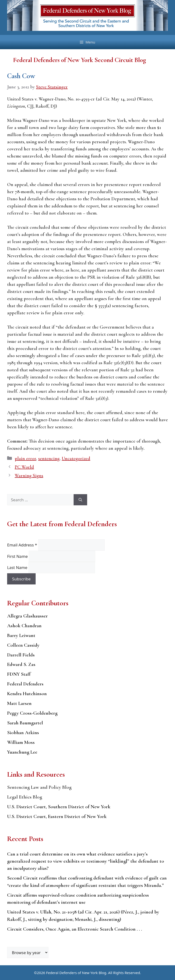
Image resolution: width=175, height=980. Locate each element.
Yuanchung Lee (22, 752)
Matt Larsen (19, 703)
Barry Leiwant (21, 635)
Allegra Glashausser (27, 616)
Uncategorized (76, 459)
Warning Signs (29, 476)
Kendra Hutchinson (27, 694)
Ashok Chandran (24, 626)
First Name (18, 556)
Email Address (23, 545)
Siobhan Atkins (23, 733)
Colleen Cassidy (23, 645)
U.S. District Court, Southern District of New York (59, 807)
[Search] (80, 500)
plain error (25, 459)
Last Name (18, 567)
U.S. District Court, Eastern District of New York (57, 816)
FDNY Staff (19, 674)
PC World (24, 467)
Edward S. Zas (21, 664)
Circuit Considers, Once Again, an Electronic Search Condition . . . (75, 929)
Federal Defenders (25, 684)
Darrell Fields (21, 655)
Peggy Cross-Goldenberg (32, 713)
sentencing (49, 459)
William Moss (21, 742)
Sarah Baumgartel (25, 723)
